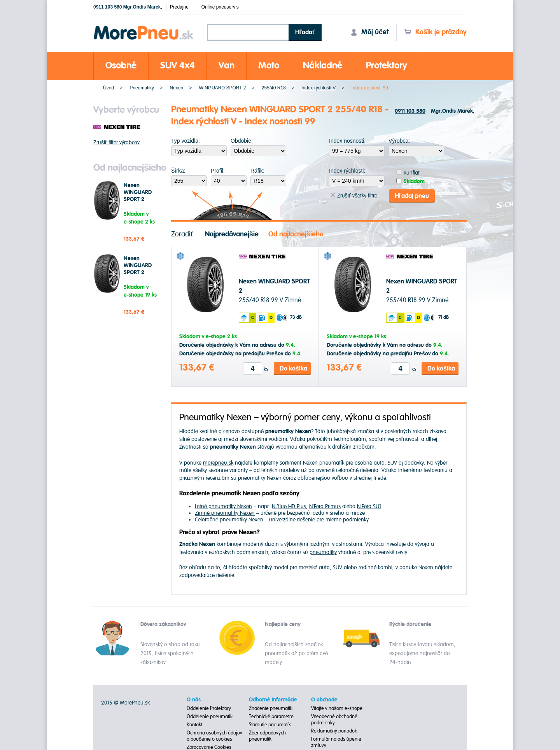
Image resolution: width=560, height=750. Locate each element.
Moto (269, 66)
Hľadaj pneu (412, 195)
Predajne (179, 7)
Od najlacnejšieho (296, 233)
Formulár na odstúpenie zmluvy (336, 742)
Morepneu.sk (144, 27)
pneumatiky (323, 552)
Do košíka (293, 368)
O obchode (324, 699)
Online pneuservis (220, 7)
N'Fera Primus (325, 506)
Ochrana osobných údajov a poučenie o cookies (214, 736)
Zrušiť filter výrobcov (116, 142)
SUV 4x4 (178, 66)
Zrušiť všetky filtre (354, 195)
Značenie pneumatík (271, 708)
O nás (194, 699)
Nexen (176, 88)
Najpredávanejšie (232, 233)
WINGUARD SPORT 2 (222, 88)
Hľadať (305, 32)
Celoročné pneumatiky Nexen (229, 519)
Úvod (108, 88)
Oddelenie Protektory (209, 708)
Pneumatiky (142, 88)
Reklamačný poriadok (334, 731)
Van (227, 66)
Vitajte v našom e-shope (337, 708)
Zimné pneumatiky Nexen (225, 513)
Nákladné (323, 66)
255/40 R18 (274, 88)
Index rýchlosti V (318, 88)
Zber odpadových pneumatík (267, 736)
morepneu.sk (218, 462)
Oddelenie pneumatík (210, 716)
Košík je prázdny (435, 32)
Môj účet (369, 32)
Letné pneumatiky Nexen (223, 506)
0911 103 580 (108, 7)
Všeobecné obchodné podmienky (334, 719)
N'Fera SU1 (369, 506)
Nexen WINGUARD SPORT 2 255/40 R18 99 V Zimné (141, 199)
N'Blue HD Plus (289, 506)
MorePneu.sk (135, 702)
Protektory (387, 66)
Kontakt (194, 724)
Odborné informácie (273, 699)
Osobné (121, 66)
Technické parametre (271, 716)
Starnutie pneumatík (270, 724)
